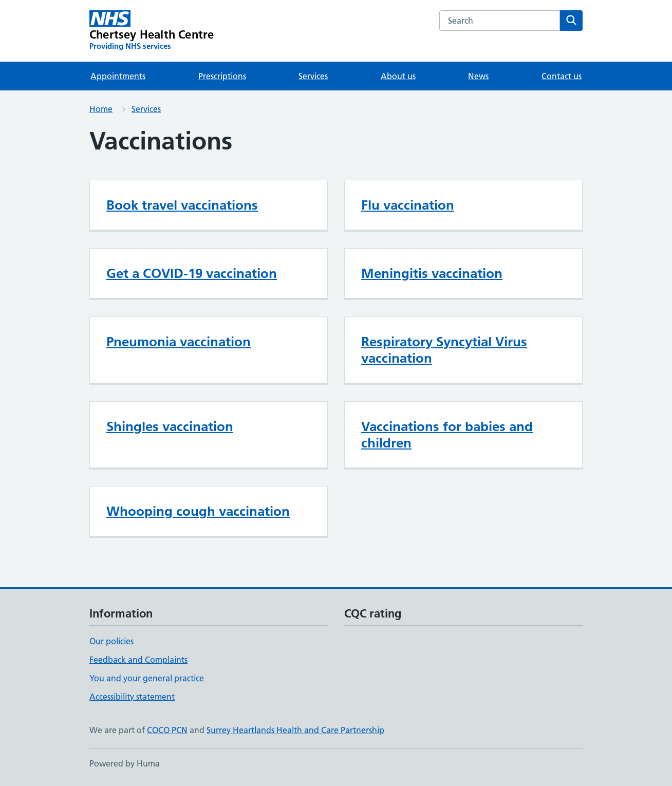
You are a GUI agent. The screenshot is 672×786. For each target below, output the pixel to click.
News (478, 76)
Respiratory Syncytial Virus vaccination (444, 350)
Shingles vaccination (170, 426)
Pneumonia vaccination (179, 342)
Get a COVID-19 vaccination (192, 273)
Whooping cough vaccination (198, 511)
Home (101, 109)
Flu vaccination (408, 205)
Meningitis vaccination (432, 273)
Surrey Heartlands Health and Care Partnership (295, 730)
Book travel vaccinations (182, 205)
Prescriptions (222, 76)
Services (313, 76)
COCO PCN (167, 730)
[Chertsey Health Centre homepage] (152, 31)
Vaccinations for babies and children (447, 435)
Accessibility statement (132, 697)
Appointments (118, 76)
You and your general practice (147, 678)
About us (398, 76)
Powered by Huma (125, 763)
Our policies (111, 641)
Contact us (562, 76)
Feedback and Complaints (138, 660)
